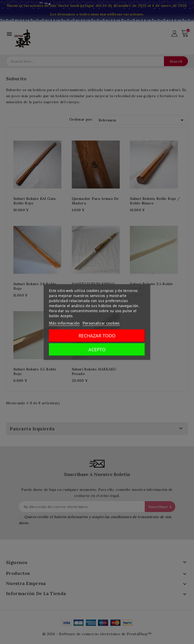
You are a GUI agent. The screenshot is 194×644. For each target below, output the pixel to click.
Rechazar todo (97, 336)
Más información (64, 323)
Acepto (97, 350)
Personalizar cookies (101, 323)
